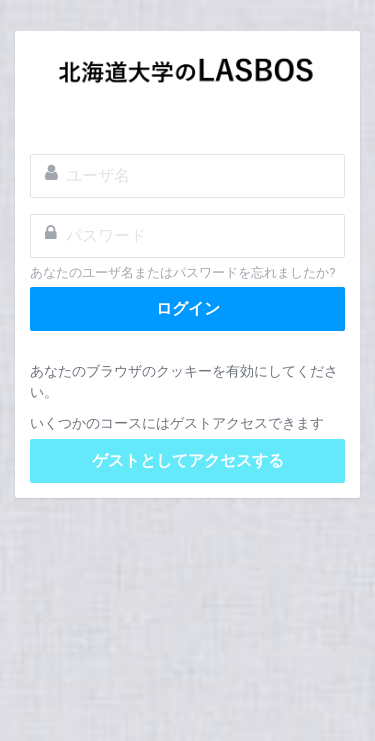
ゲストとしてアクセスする (188, 460)
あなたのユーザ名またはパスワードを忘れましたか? (183, 272)
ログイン (188, 308)
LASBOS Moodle (187, 76)
